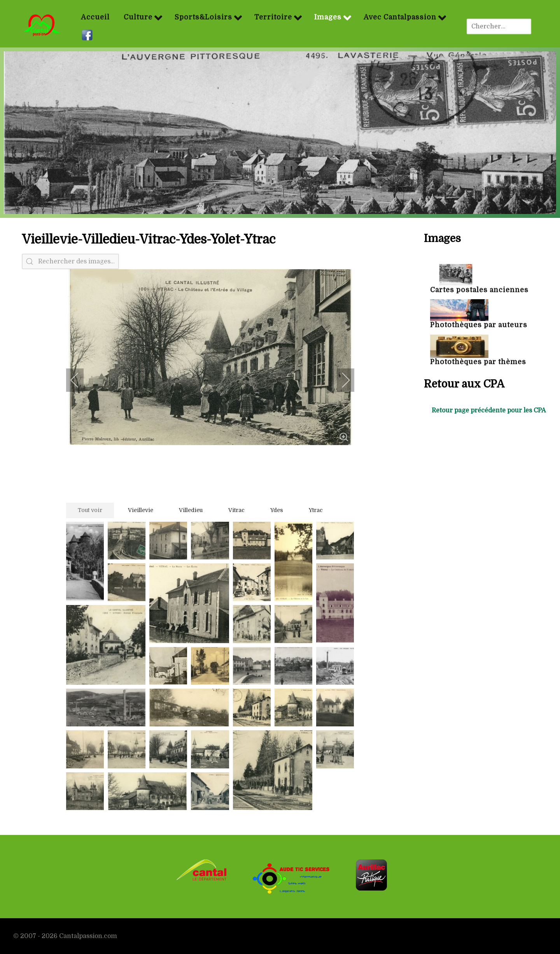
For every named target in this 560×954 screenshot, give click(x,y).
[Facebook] (88, 35)
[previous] (80, 380)
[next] (341, 380)
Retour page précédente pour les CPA (489, 410)
